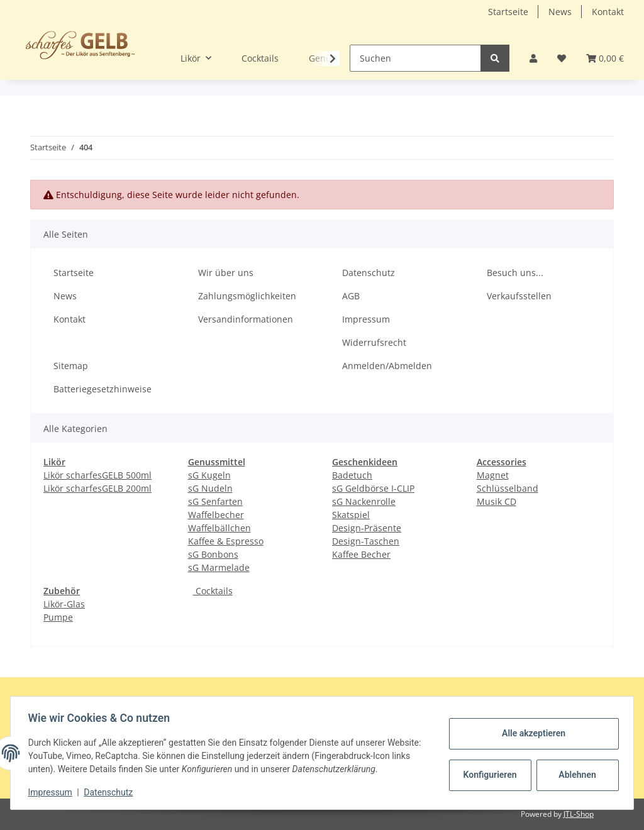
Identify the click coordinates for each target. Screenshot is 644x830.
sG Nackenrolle (364, 501)
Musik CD (497, 501)
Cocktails (213, 591)
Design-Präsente (367, 528)
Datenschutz (369, 273)
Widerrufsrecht (374, 342)
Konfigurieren (488, 775)
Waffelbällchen (219, 528)
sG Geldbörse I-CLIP (373, 488)
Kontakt (608, 12)
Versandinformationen (246, 319)
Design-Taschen (366, 541)
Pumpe (58, 617)
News (560, 12)
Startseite (508, 12)
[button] (533, 58)
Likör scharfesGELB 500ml (97, 475)
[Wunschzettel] (562, 58)
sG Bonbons (213, 554)
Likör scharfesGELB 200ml (97, 488)
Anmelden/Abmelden (387, 366)
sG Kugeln (209, 475)
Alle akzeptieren (530, 733)
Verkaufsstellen (519, 296)
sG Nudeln (210, 488)
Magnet (493, 475)
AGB (351, 296)
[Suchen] (415, 58)
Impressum (366, 319)
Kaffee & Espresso (226, 541)
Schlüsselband (508, 488)
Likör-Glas (64, 604)
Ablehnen (575, 775)
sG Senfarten (215, 501)
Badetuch (352, 475)
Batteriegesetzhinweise (103, 389)
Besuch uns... (515, 273)
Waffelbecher (216, 515)
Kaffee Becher (361, 554)
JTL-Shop (579, 814)
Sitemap (71, 366)
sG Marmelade (219, 567)
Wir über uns (226, 273)
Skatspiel (351, 515)
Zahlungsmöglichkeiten (247, 296)
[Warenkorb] (605, 58)
